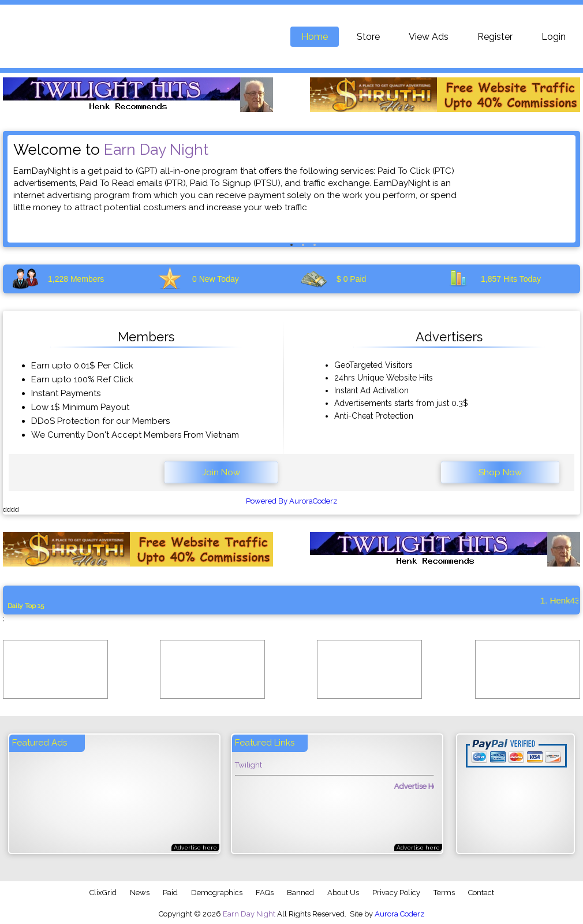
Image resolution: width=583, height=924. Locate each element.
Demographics (217, 893)
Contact (481, 893)
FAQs (265, 893)
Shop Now (500, 472)
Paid (170, 893)
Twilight (248, 765)
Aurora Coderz (399, 914)
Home (315, 37)
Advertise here (195, 847)
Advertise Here (425, 786)
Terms (444, 893)
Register (495, 37)
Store (368, 37)
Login (554, 37)
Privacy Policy (396, 893)
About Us (343, 893)
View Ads (429, 37)
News (140, 893)
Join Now (221, 472)
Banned (300, 893)
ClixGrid (103, 893)
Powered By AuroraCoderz (291, 501)
